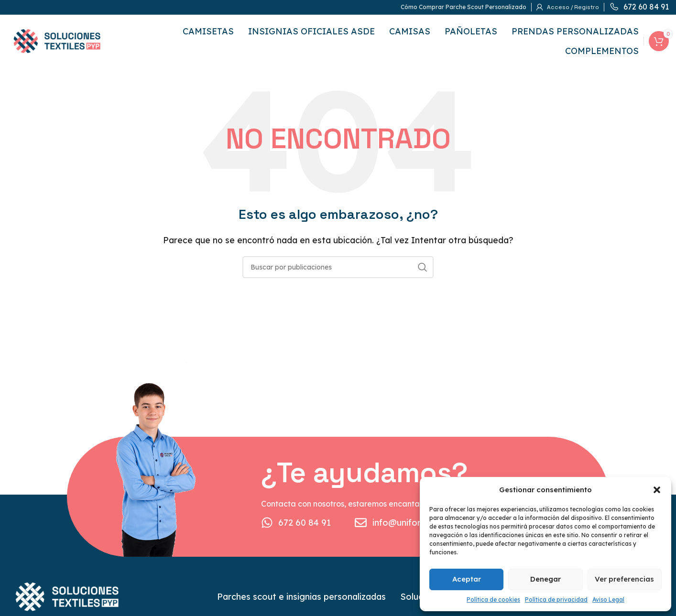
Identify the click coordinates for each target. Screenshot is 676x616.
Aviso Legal (608, 600)
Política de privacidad (556, 600)
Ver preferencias (624, 579)
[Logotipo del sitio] (57, 40)
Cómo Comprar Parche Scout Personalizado (463, 7)
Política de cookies (493, 600)
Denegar (545, 579)
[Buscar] (338, 267)
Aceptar (467, 579)
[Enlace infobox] (639, 7)
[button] (657, 490)
